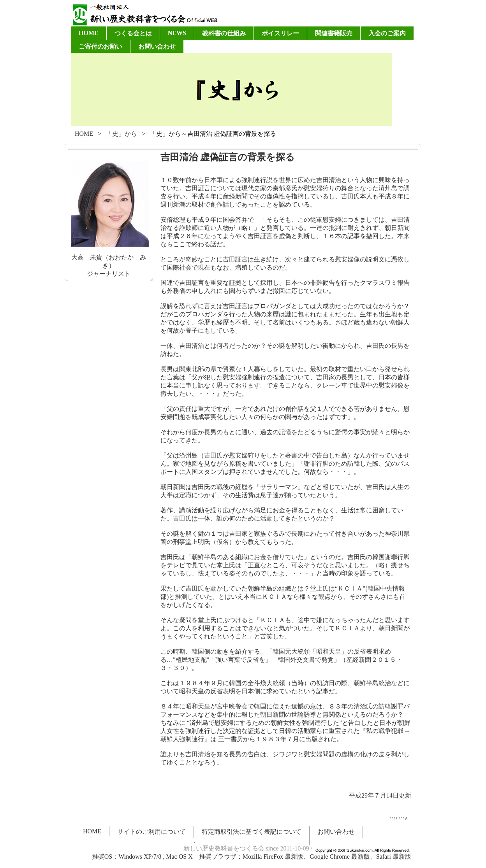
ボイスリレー (280, 33)
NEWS (177, 33)
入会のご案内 (387, 33)
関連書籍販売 (334, 33)
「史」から (121, 134)
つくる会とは (133, 33)
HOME (89, 33)
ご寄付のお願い (100, 46)
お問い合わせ (157, 46)
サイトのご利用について (151, 832)
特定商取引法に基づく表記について (252, 832)
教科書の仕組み (224, 33)
